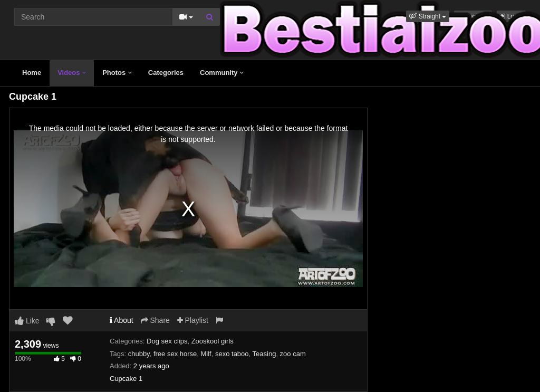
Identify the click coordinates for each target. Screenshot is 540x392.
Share (155, 320)
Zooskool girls (213, 341)
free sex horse (175, 354)
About (122, 320)
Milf (206, 354)
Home (32, 73)
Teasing (264, 354)
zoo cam (293, 354)
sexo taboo (232, 354)
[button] (428, 16)
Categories (166, 73)
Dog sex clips (167, 341)
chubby (139, 354)
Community (222, 73)
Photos (117, 73)
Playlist (193, 320)
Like (27, 321)
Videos (72, 73)
